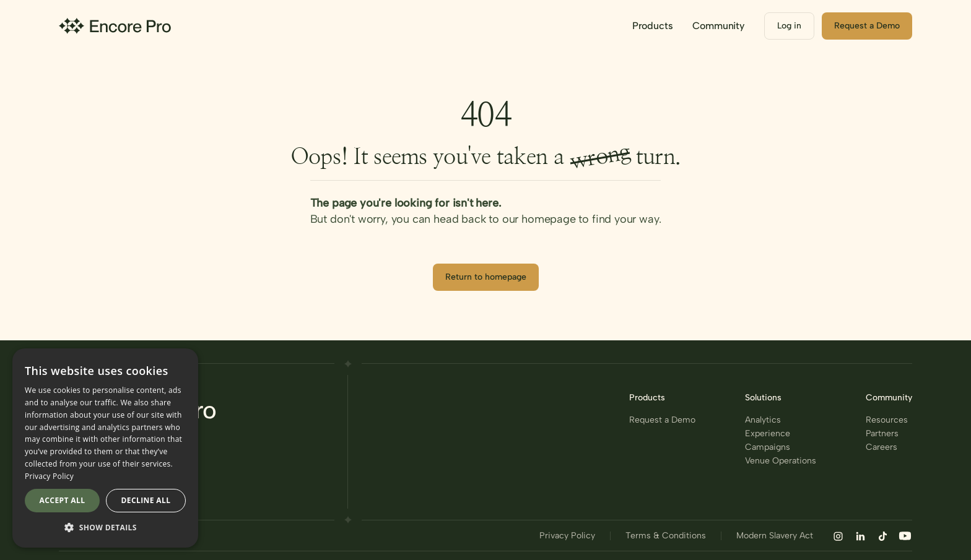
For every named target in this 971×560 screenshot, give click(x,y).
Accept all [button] (63, 500)
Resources (887, 420)
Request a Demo (662, 420)
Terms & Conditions (666, 536)
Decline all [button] (146, 500)
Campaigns (768, 447)
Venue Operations (781, 461)
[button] (653, 26)
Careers (882, 447)
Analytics (763, 420)
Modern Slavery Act (775, 536)
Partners (882, 434)
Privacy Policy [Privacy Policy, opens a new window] (49, 476)
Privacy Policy (567, 536)
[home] (115, 26)
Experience (768, 434)
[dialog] (105, 448)
